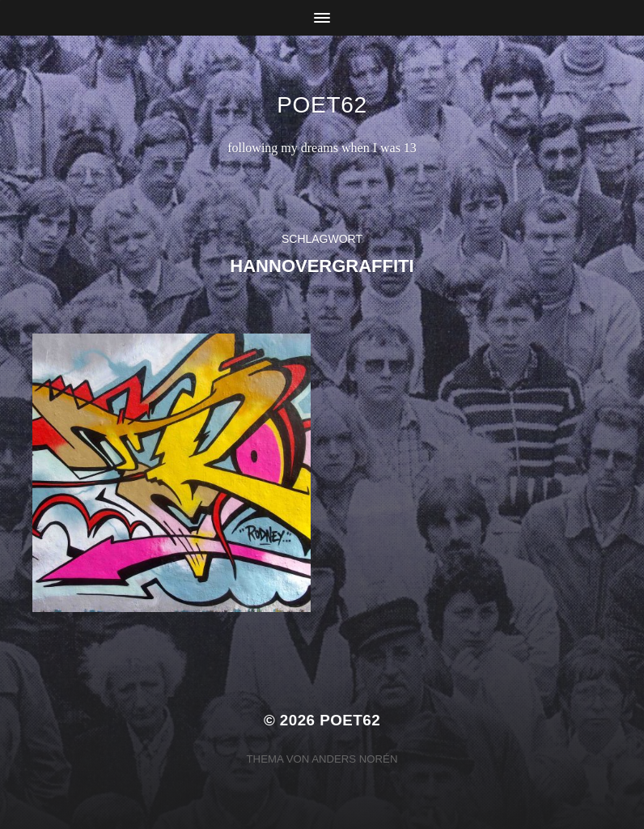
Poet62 (322, 105)
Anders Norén (354, 759)
